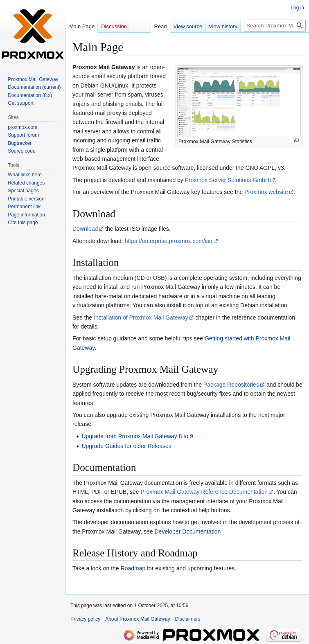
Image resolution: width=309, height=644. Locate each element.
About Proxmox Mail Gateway (138, 619)
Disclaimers (187, 619)
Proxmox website (266, 192)
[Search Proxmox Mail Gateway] (275, 26)
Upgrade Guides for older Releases (126, 446)
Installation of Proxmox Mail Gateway (141, 317)
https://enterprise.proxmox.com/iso (169, 241)
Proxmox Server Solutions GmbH (227, 180)
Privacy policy (85, 619)
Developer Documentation (187, 531)
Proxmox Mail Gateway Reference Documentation (204, 492)
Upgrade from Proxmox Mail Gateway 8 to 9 (137, 436)
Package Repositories (231, 385)
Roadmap (133, 568)
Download (85, 229)
